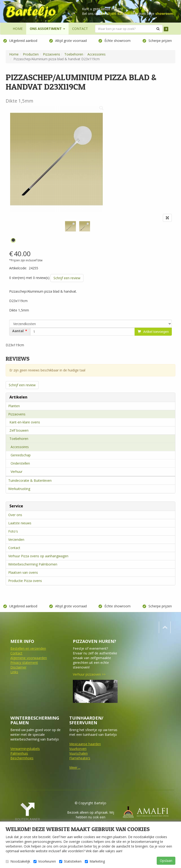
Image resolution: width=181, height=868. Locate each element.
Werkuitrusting (19, 489)
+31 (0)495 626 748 (115, 14)
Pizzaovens (17, 414)
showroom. (165, 14)
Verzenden (16, 540)
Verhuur (16, 472)
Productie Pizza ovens (25, 581)
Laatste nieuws (20, 523)
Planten (14, 406)
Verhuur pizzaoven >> (89, 674)
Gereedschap (21, 455)
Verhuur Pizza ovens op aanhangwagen (38, 556)
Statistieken (70, 861)
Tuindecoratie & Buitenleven (30, 480)
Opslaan (166, 861)
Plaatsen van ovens (23, 572)
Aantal (18, 331)
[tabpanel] (70, 226)
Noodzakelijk (18, 861)
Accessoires (20, 447)
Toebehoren (19, 439)
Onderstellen (20, 463)
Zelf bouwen (19, 430)
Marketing (95, 861)
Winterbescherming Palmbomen (33, 564)
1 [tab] (13, 240)
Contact (14, 548)
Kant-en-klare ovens (25, 422)
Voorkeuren (45, 861)
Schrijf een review (67, 278)
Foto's (13, 531)
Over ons (15, 515)
